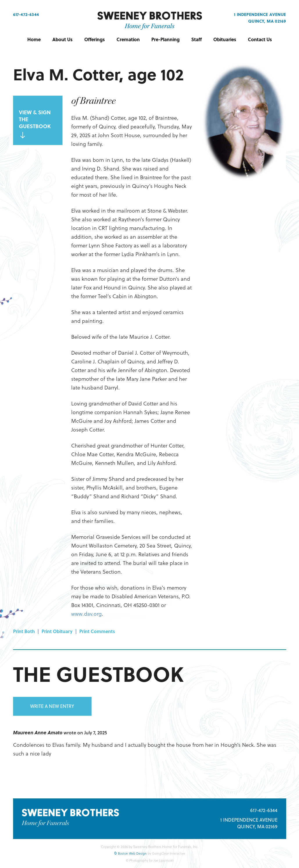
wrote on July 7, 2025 (85, 732)
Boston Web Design (130, 853)
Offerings (95, 39)
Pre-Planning (165, 39)
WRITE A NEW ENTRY (52, 706)
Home (34, 39)
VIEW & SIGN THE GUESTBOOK (35, 124)
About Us (62, 39)
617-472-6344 (26, 14)
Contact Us (260, 39)
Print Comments (97, 631)
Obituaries (225, 39)
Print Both (24, 631)
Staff (196, 39)
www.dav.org (86, 614)
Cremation (128, 39)
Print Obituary (57, 631)
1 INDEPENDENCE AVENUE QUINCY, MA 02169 (249, 823)
